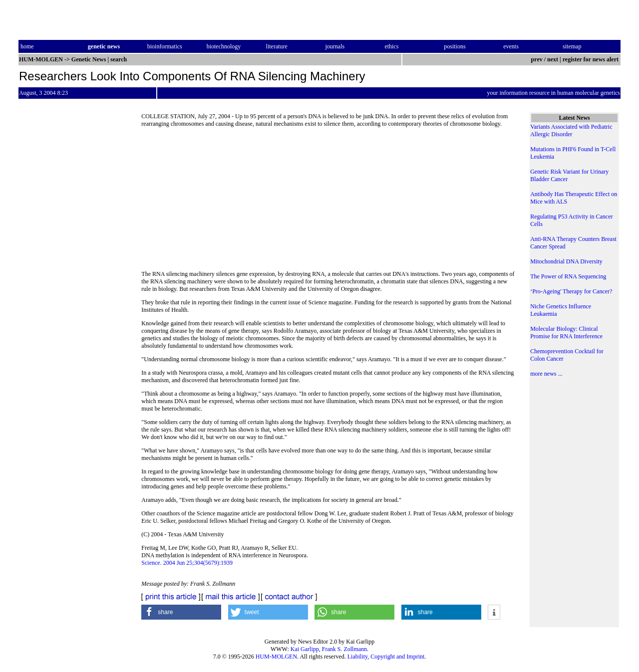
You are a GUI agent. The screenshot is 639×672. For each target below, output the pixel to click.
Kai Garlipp (305, 649)
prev (537, 59)
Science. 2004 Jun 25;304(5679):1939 (187, 563)
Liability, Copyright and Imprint (386, 657)
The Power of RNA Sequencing (568, 276)
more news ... (546, 374)
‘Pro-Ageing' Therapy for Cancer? (571, 291)
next (553, 59)
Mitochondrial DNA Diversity (566, 261)
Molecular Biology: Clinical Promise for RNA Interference (566, 333)
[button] (181, 612)
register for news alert (591, 59)
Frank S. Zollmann (344, 649)
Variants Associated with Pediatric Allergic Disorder (571, 130)
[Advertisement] (328, 202)
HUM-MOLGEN (276, 657)
